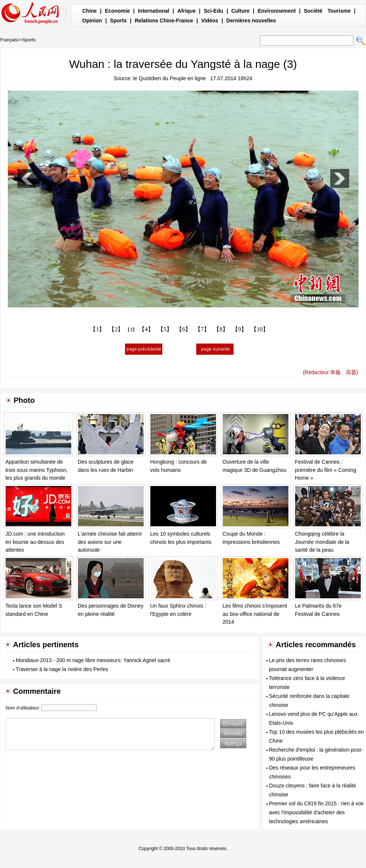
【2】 (116, 329)
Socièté (313, 11)
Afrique (186, 11)
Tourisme (339, 11)
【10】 (260, 329)
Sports (118, 21)
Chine (90, 11)
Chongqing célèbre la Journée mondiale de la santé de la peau (322, 542)
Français (9, 40)
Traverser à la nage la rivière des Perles (62, 669)
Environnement (277, 11)
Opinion (92, 21)
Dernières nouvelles (251, 21)
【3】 (131, 330)
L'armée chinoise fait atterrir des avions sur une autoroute (110, 542)
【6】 (184, 329)
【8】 (221, 329)
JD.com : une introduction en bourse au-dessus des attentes (35, 542)
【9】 (240, 329)
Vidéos (210, 21)
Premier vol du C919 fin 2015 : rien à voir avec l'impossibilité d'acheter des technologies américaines (316, 812)
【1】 (97, 329)
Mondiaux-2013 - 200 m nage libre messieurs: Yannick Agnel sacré (93, 660)
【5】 (165, 329)
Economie (117, 11)
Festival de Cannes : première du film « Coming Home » (326, 470)
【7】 (202, 329)
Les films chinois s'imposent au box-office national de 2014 (255, 614)
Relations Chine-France (164, 21)
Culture (240, 11)
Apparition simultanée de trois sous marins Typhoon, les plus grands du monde (37, 470)
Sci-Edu (213, 11)
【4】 (146, 329)
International (154, 11)
